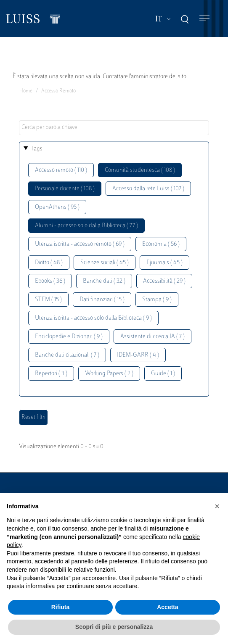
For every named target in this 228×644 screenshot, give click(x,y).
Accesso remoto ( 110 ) (61, 170)
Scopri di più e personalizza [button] (114, 627)
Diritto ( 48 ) (49, 263)
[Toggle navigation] (204, 19)
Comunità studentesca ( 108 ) (140, 170)
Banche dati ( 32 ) (104, 281)
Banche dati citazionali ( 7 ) (67, 355)
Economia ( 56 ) (161, 244)
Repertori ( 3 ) (51, 374)
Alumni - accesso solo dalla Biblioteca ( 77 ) (86, 226)
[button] (217, 506)
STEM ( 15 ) (48, 300)
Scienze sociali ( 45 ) (105, 263)
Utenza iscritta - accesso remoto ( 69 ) (80, 244)
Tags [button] (37, 149)
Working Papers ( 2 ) (109, 374)
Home (26, 91)
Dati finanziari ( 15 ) (102, 300)
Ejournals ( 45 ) (164, 263)
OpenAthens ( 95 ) (57, 207)
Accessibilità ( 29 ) (164, 281)
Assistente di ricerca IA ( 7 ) (152, 337)
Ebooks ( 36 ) (50, 281)
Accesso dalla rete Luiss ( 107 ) (148, 189)
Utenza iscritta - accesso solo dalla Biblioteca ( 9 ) (93, 318)
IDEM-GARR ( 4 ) (138, 355)
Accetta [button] (168, 607)
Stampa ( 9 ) (157, 300)
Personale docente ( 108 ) (65, 189)
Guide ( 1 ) (163, 374)
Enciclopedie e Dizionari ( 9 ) (69, 337)
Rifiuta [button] (61, 607)
